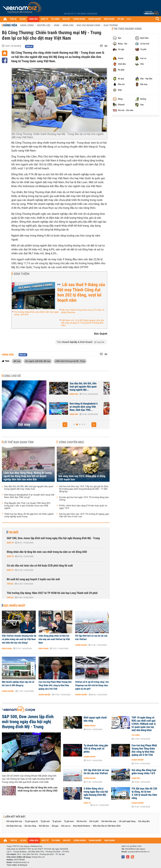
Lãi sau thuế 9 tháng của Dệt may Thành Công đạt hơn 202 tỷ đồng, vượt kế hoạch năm (81, 292)
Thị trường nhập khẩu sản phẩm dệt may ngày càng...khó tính (36, 313)
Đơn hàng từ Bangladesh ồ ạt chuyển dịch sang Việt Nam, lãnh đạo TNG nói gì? (29, 496)
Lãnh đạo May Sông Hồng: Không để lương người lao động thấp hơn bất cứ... (80, 407)
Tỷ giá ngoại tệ (31, 821)
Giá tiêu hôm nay (109, 821)
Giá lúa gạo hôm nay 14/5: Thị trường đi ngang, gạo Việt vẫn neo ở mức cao (84, 515)
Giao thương (111, 25)
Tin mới (13, 532)
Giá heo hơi (82, 821)
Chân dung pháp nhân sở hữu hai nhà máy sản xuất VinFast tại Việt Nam (54, 639)
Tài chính (136, 735)
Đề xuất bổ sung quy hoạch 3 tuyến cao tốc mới (33, 579)
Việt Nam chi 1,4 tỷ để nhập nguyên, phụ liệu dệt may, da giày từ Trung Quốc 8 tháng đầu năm (83, 323)
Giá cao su (66, 826)
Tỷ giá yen (57, 821)
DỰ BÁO (23, 19)
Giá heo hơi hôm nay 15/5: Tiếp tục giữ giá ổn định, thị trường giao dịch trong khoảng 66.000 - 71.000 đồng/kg (84, 489)
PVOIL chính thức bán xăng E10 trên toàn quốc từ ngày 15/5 (83, 507)
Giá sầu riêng (30, 826)
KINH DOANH (109, 19)
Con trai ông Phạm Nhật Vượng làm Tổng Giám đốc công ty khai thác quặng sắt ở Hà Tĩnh (55, 685)
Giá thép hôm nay (14, 826)
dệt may (17, 361)
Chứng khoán (81, 645)
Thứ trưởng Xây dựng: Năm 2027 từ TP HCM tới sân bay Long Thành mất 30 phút (52, 593)
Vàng (57, 25)
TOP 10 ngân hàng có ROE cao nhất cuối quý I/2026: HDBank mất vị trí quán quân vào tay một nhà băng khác (144, 724)
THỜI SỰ (13, 19)
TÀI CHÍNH (55, 19)
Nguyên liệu (44, 25)
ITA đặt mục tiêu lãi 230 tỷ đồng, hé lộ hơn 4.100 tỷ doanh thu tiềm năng (144, 793)
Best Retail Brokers (82, 826)
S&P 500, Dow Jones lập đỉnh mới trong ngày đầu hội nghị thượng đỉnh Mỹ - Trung (53, 538)
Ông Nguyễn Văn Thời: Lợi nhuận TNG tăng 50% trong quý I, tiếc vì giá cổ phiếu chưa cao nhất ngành (27, 506)
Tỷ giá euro (69, 821)
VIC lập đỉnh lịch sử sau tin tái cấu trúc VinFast (91, 637)
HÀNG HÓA (33, 19)
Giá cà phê (94, 821)
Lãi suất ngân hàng (127, 821)
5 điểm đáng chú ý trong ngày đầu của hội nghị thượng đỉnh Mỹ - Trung (96, 793)
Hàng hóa (10, 25)
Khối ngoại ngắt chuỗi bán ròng (95, 719)
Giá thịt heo (44, 826)
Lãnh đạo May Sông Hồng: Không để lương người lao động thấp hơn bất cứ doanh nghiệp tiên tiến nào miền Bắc (28, 476)
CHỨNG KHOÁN (79, 19)
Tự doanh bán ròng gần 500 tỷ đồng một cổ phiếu (96, 749)
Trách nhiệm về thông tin (17, 865)
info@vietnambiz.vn (21, 862)
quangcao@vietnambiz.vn (139, 852)
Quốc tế (10, 543)
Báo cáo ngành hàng (88, 25)
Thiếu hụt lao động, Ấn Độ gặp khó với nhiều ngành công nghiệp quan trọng (29, 515)
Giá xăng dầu (144, 821)
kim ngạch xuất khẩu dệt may (38, 361)
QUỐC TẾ (44, 19)
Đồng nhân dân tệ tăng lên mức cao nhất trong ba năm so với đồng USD (47, 552)
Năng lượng (27, 25)
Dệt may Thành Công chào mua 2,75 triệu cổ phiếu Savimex (83, 311)
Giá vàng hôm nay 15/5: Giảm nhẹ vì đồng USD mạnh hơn (82, 478)
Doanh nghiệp (72, 394)
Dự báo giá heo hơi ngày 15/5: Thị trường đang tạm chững (84, 499)
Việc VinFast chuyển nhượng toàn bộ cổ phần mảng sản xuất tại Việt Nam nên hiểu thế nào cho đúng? (19, 639)
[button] (65, 425)
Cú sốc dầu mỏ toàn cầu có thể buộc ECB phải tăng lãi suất (40, 566)
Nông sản (68, 25)
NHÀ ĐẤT (66, 19)
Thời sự (10, 584)
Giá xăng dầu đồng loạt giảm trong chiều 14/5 (144, 772)
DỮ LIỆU (121, 19)
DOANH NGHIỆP (95, 19)
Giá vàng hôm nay (14, 821)
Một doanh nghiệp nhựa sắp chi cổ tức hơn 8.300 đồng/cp (18, 684)
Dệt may (24, 424)
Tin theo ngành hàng (127, 29)
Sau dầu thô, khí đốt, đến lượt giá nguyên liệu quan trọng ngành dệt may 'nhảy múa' (29, 488)
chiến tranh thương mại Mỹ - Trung (70, 361)
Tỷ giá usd (45, 821)
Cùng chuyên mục (72, 442)
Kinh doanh (7, 649)
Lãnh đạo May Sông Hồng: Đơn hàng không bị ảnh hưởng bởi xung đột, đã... (80, 387)
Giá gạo (55, 826)
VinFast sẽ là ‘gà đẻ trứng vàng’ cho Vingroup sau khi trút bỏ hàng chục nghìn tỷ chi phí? (92, 685)
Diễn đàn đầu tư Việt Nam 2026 (107, 826)
